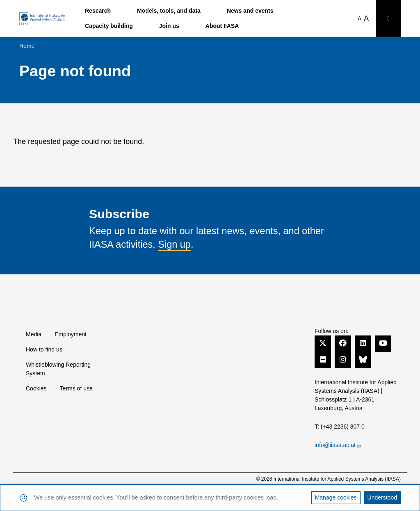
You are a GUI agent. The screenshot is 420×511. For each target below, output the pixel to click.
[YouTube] (383, 343)
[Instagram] (343, 360)
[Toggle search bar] (388, 18)
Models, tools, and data (169, 11)
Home (27, 46)
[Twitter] (323, 343)
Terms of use (76, 388)
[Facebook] (343, 343)
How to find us (44, 349)
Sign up (174, 244)
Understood (382, 497)
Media (34, 334)
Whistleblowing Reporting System (58, 369)
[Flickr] (323, 360)
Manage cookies (336, 497)
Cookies (36, 388)
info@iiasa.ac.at (338, 445)
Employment (71, 334)
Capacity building (109, 26)
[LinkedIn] (363, 343)
